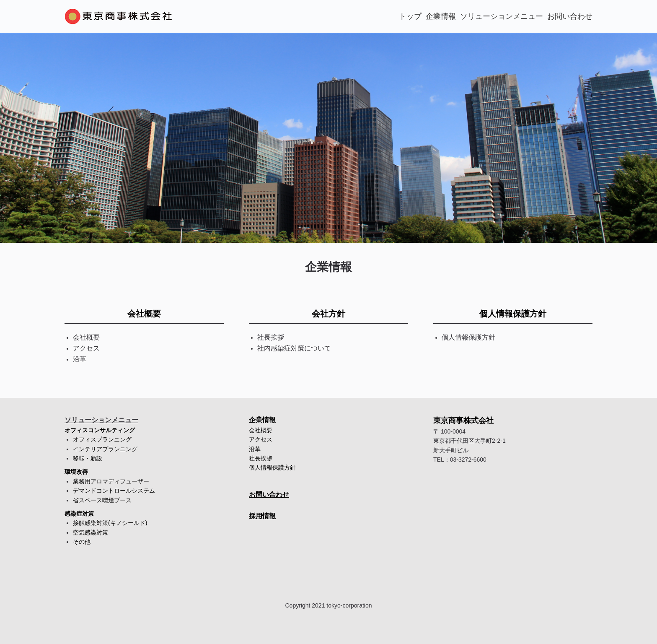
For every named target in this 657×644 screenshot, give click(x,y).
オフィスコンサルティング (100, 430)
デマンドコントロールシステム (114, 491)
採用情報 (262, 516)
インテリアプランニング (105, 449)
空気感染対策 (91, 532)
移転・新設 (88, 458)
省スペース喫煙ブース (102, 500)
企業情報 (441, 16)
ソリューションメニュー (502, 16)
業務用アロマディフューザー (111, 481)
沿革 (255, 449)
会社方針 (328, 314)
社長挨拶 (261, 458)
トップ (410, 16)
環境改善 (76, 472)
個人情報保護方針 (513, 314)
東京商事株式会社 (463, 421)
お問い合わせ (570, 16)
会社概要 (144, 314)
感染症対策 (79, 514)
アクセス (261, 439)
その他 (82, 542)
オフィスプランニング (102, 439)
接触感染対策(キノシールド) (110, 523)
